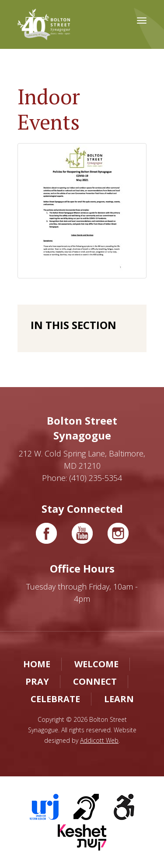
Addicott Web (99, 740)
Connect (95, 681)
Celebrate (55, 699)
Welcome (96, 664)
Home (37, 664)
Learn (119, 699)
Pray (37, 681)
